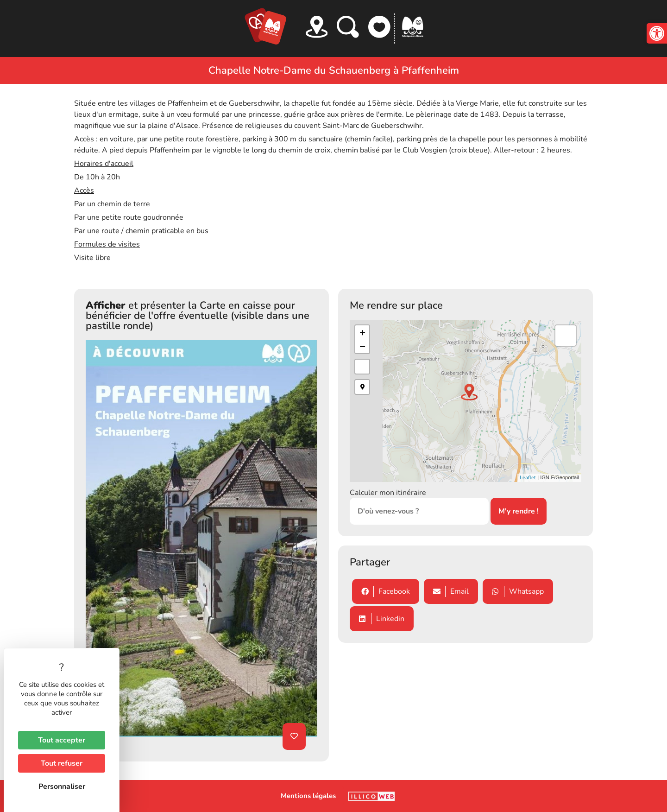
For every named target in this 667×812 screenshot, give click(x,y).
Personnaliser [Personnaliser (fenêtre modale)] (62, 787)
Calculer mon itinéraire (388, 493)
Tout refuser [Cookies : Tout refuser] (62, 763)
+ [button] (362, 332)
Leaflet (528, 478)
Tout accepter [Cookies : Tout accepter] (62, 740)
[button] (657, 33)
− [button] (362, 346)
